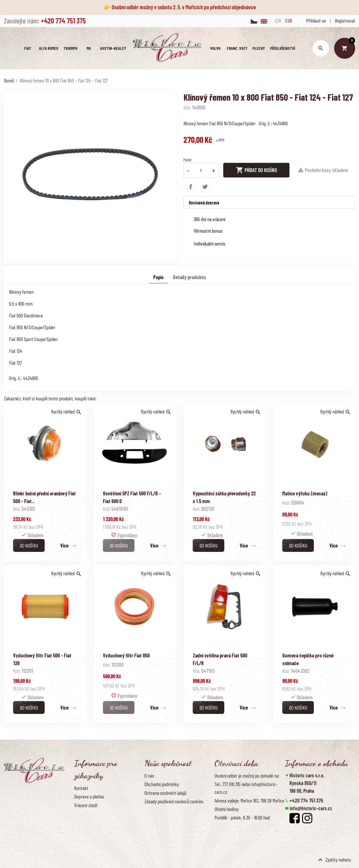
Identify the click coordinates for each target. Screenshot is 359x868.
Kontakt (81, 788)
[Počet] (201, 170)
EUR (289, 21)
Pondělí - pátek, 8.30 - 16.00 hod (242, 817)
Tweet (205, 187)
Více (64, 545)
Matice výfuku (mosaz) (305, 493)
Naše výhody (156, 810)
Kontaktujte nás (88, 822)
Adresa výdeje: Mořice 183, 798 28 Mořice (249, 800)
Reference (83, 831)
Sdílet (191, 187)
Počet (187, 160)
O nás (149, 776)
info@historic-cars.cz (311, 808)
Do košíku (29, 545)
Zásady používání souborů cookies (174, 801)
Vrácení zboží (86, 805)
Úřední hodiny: (227, 809)
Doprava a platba (89, 796)
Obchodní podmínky (162, 784)
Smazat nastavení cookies (310, 831)
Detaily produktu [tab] (189, 277)
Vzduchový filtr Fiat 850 (126, 655)
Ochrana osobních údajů (165, 793)
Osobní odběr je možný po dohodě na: (247, 776)
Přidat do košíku (256, 170)
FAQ (77, 814)
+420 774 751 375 (306, 800)
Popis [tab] (158, 277)
